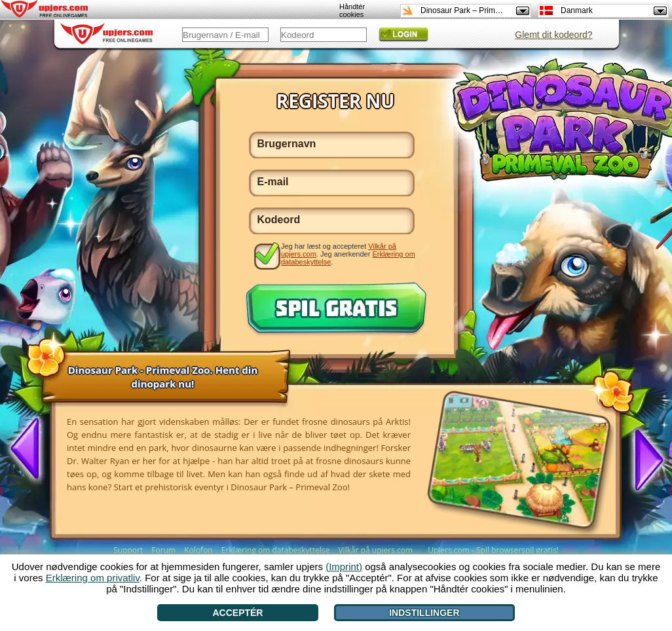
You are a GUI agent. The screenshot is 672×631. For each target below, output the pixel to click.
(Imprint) (344, 567)
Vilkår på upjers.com (375, 550)
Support (128, 550)
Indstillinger (424, 613)
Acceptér (237, 613)
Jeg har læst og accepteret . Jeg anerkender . (348, 254)
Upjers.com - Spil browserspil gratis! (493, 550)
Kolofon (198, 550)
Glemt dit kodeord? (553, 35)
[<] (30, 450)
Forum (163, 550)
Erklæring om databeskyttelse (275, 550)
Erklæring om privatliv (93, 578)
